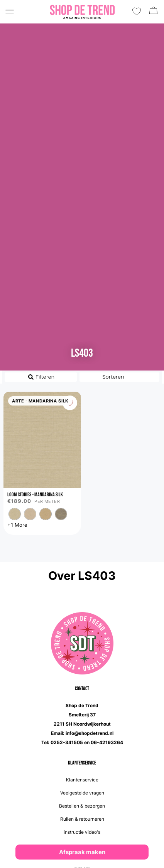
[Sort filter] (120, 377)
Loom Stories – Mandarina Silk (35, 495)
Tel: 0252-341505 (62, 742)
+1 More (17, 525)
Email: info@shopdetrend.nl (82, 733)
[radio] (15, 514)
